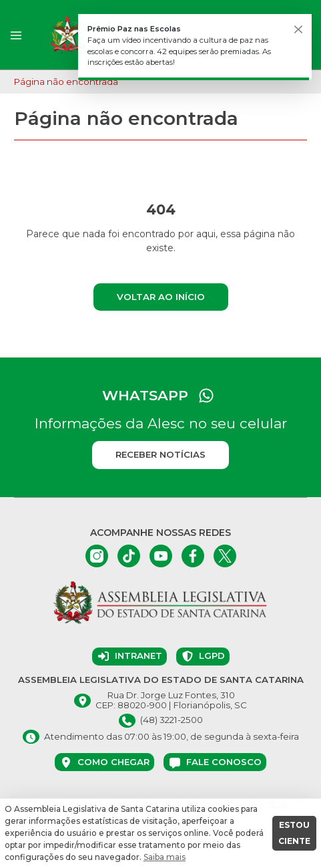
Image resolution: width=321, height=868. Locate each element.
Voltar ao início (161, 297)
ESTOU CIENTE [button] (294, 833)
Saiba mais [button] (165, 857)
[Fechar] (298, 29)
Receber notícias (160, 454)
